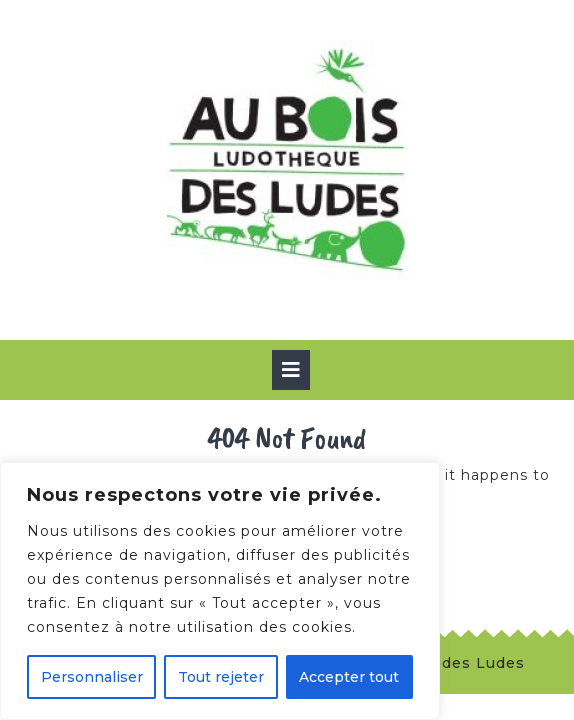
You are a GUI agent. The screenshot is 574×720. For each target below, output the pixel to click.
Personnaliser (92, 677)
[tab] (291, 370)
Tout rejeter (221, 677)
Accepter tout (349, 677)
